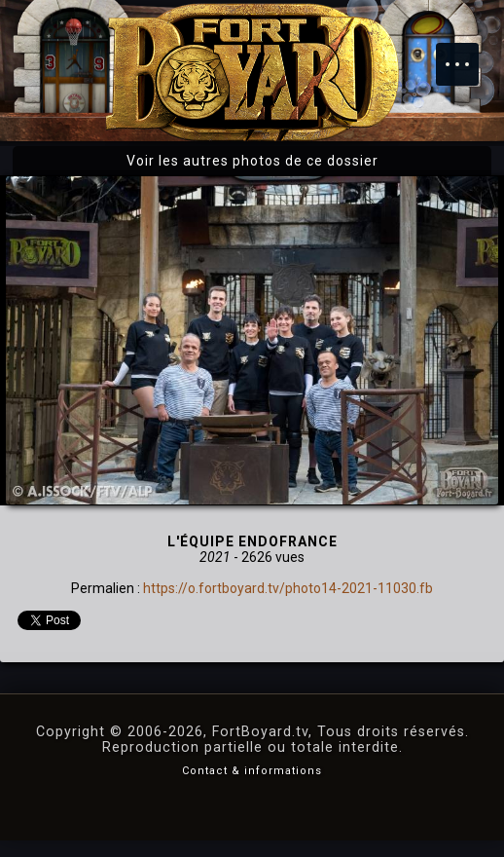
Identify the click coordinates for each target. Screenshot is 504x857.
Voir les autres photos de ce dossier (252, 161)
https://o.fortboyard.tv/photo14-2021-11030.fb (288, 588)
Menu (467, 55)
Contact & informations (252, 771)
